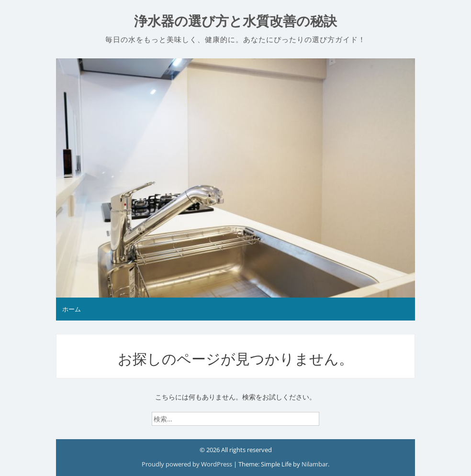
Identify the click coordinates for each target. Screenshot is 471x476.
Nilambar (315, 464)
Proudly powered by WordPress (188, 464)
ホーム (72, 309)
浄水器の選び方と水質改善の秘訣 (235, 21)
